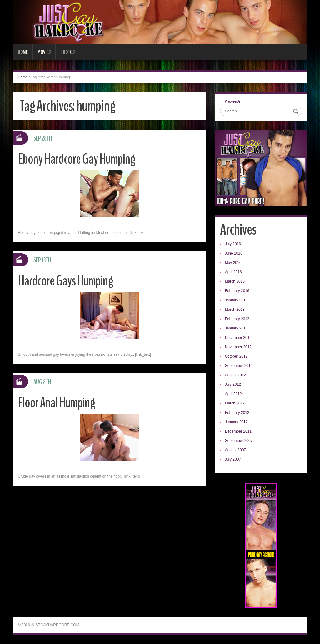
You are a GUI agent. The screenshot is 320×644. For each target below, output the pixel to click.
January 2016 (236, 300)
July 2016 (233, 244)
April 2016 (233, 272)
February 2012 (237, 413)
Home (23, 52)
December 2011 (238, 431)
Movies (44, 52)
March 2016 (235, 281)
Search (232, 102)
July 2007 (233, 459)
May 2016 (233, 263)
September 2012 (239, 366)
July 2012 (233, 384)
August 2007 (235, 450)
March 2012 (235, 403)
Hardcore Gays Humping (65, 281)
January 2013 (236, 328)
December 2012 (238, 338)
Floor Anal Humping (56, 403)
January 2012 (236, 422)
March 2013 (235, 310)
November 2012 (238, 347)
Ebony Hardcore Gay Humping (77, 159)
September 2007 (239, 441)
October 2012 (236, 356)
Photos (67, 52)
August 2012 (235, 375)
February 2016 (237, 291)
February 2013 (237, 319)
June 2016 (234, 253)
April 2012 (233, 394)
